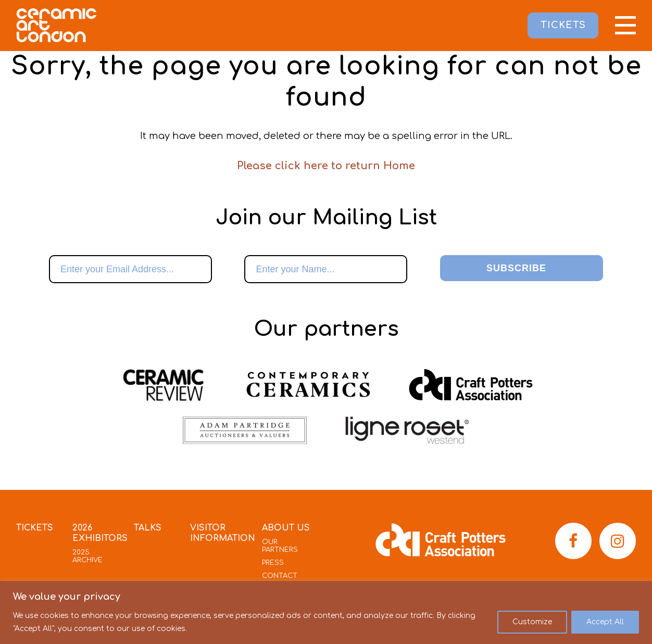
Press (273, 563)
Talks (148, 528)
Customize (532, 622)
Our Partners (280, 546)
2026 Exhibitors (100, 533)
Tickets (35, 528)
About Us (286, 528)
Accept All (605, 622)
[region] (326, 613)
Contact (280, 576)
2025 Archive (87, 556)
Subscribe (516, 268)
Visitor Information (223, 533)
